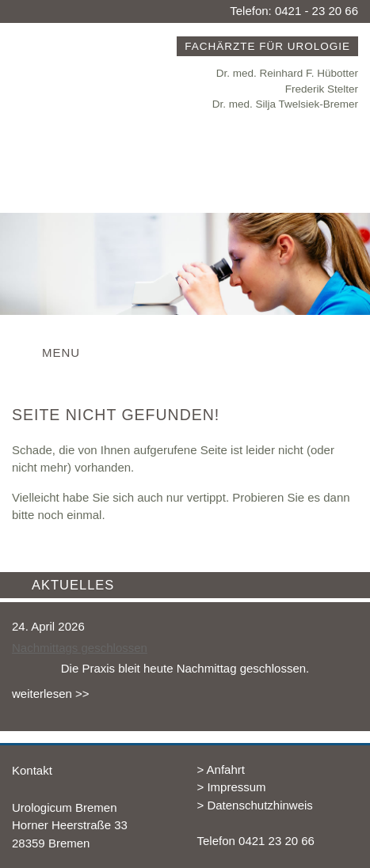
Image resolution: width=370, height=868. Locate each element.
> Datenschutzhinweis (255, 805)
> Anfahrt (221, 769)
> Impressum (232, 787)
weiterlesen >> (51, 694)
